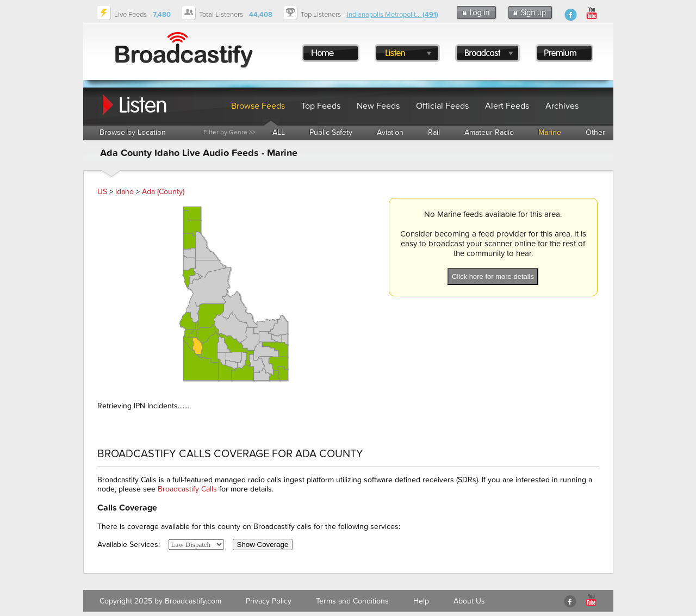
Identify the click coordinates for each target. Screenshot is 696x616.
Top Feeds (321, 106)
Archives (562, 106)
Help (421, 601)
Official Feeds (442, 106)
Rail (434, 132)
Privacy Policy (269, 601)
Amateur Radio (489, 132)
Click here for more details (493, 276)
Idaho (125, 192)
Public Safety (331, 132)
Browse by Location (133, 132)
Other (595, 132)
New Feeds (378, 106)
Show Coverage (263, 545)
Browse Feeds (258, 106)
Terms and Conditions (352, 601)
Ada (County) (163, 192)
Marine (550, 132)
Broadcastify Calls (187, 489)
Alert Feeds (507, 106)
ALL (279, 132)
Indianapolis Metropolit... (393, 15)
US (102, 192)
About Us (469, 601)
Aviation (390, 132)
